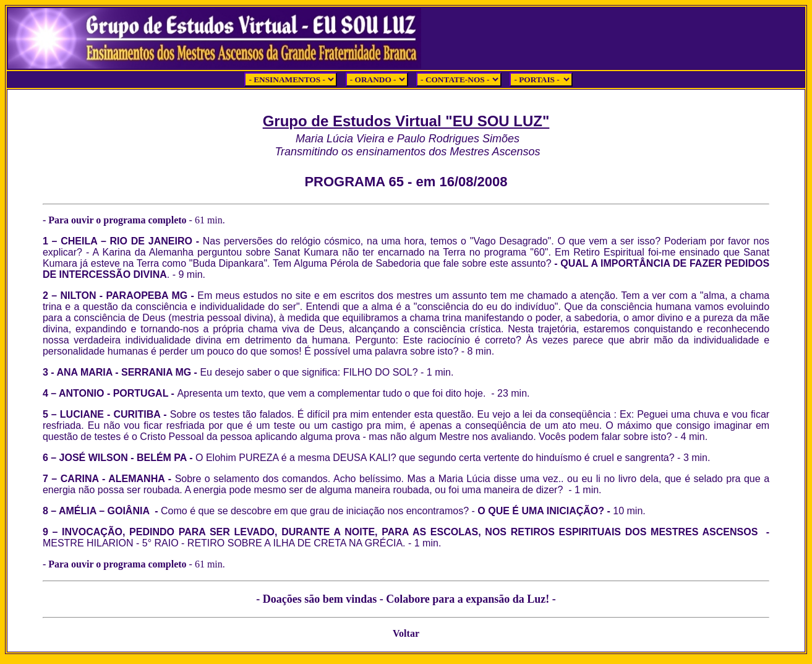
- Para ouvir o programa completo (124, 220)
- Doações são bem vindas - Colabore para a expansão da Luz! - (406, 599)
